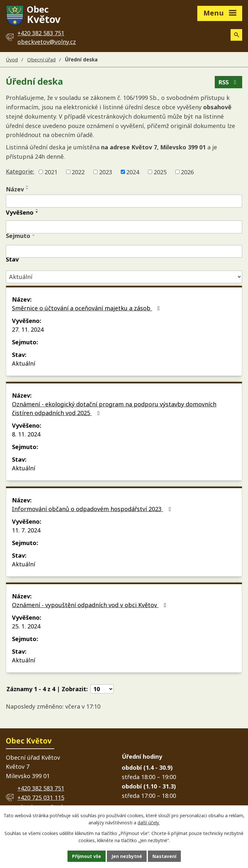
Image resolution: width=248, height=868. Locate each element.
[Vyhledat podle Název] (124, 201)
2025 (160, 172)
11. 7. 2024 (26, 530)
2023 (106, 172)
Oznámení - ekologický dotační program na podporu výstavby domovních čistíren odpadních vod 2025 (114, 408)
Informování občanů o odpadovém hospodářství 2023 (93, 509)
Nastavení (164, 856)
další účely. (149, 823)
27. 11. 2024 (28, 329)
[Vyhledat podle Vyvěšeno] (124, 227)
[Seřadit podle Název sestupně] (27, 189)
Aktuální (24, 363)
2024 (133, 172)
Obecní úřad (41, 59)
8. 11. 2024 (26, 434)
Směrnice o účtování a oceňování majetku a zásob (87, 308)
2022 (78, 172)
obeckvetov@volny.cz (47, 42)
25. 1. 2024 (26, 626)
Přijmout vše (87, 856)
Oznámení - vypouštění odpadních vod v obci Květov (90, 605)
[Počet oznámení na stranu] (102, 689)
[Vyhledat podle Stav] (124, 277)
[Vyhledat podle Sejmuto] (124, 252)
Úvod (12, 59)
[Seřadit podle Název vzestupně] (27, 186)
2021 (51, 172)
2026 (187, 172)
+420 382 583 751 (41, 788)
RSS (229, 82)
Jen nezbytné (127, 856)
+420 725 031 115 (41, 798)
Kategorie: (20, 171)
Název (15, 189)
